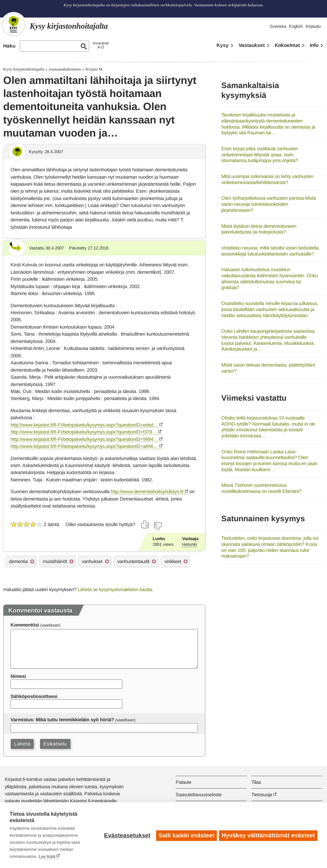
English (296, 26)
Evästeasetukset (126, 835)
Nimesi (18, 676)
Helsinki (190, 544)
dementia (18, 561)
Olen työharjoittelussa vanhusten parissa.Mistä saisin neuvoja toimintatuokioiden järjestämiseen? (269, 204)
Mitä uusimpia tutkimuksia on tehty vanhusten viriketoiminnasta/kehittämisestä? (267, 179)
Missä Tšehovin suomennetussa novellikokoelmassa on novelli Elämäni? (261, 488)
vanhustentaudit (133, 561)
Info (314, 45)
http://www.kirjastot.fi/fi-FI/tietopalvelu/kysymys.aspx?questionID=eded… (84, 425)
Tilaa (256, 782)
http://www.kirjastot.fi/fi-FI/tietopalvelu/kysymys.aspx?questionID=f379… (84, 432)
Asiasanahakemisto (65, 69)
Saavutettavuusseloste (199, 794)
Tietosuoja (262, 794)
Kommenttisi (25, 625)
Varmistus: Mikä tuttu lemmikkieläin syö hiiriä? (62, 720)
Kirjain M (94, 69)
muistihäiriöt (55, 561)
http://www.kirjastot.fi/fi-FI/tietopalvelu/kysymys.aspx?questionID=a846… (84, 446)
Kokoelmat (287, 45)
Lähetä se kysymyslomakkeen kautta (115, 589)
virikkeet (173, 561)
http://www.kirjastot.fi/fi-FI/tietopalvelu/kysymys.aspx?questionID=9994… (84, 439)
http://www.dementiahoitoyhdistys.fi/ (147, 491)
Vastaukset (252, 45)
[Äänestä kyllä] (145, 524)
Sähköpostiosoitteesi (34, 696)
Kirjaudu (313, 26)
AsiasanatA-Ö (101, 45)
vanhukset (92, 561)
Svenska (278, 26)
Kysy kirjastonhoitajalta (24, 69)
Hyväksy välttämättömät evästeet (268, 835)
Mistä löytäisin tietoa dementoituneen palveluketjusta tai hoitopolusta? (259, 229)
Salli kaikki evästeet (186, 835)
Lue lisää (47, 856)
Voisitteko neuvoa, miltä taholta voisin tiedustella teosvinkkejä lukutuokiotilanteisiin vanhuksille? (270, 251)
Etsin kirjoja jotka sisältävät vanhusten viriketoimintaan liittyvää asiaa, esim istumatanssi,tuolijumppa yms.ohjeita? (260, 154)
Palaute (183, 782)
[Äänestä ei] (157, 526)
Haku (9, 46)
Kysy (223, 45)
